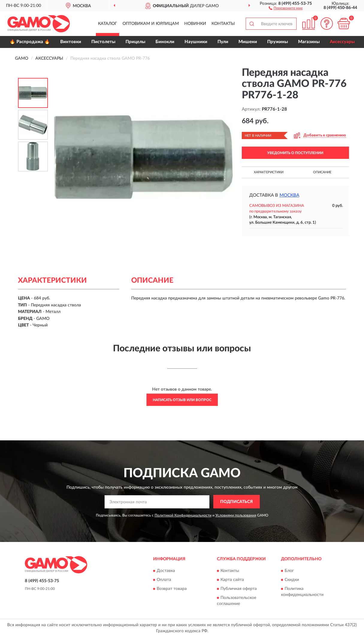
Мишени (248, 42)
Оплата (164, 580)
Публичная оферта (239, 589)
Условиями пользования (236, 515)
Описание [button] (322, 172)
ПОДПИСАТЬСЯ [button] (237, 502)
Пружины (278, 42)
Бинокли (165, 42)
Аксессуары (342, 42)
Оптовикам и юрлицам (151, 24)
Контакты (223, 24)
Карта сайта (232, 580)
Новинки (195, 24)
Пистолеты (103, 42)
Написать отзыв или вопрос (182, 400)
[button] (286, 8)
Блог (289, 571)
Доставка (166, 571)
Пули (223, 42)
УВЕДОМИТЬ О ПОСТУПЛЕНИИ (295, 153)
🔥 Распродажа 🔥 (30, 42)
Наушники (196, 42)
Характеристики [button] (269, 172)
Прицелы (135, 42)
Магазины (309, 42)
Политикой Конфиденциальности (183, 515)
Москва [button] (289, 195)
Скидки (292, 580)
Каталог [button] (108, 24)
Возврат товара (172, 589)
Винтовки (71, 42)
